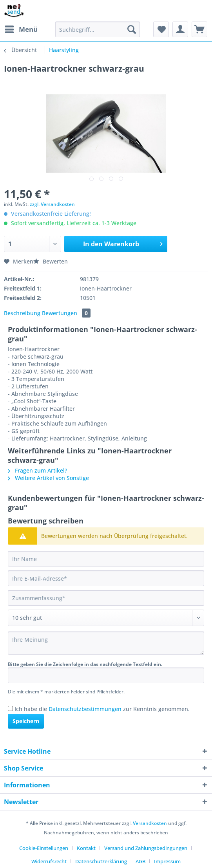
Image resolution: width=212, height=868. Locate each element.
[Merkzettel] (161, 29)
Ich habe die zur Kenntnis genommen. (102, 709)
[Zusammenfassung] (106, 598)
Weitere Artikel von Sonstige (48, 478)
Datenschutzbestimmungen (85, 709)
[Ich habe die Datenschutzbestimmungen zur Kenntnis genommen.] (10, 708)
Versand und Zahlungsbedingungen (146, 848)
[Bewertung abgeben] (106, 618)
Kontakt (86, 848)
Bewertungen (66, 313)
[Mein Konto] (180, 29)
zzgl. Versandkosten (52, 204)
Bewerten (51, 261)
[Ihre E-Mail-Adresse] (106, 578)
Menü (21, 28)
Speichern (26, 721)
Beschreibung (22, 313)
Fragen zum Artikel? (37, 470)
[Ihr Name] (106, 559)
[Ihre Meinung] (106, 643)
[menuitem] (21, 29)
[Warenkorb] (199, 29)
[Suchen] (132, 29)
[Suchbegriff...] (98, 29)
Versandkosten (150, 823)
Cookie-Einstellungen (44, 848)
